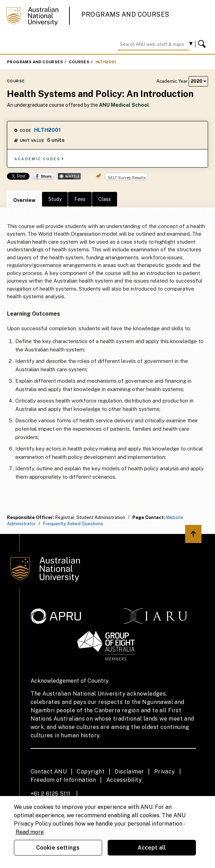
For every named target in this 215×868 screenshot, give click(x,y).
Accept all (152, 848)
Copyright (91, 772)
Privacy (165, 772)
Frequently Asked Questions (73, 524)
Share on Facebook (44, 176)
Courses (79, 62)
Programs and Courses (125, 14)
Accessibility (124, 780)
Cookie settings (58, 848)
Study (55, 199)
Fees (80, 199)
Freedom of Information (63, 780)
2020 (198, 81)
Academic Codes (39, 159)
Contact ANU (49, 772)
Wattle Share (69, 176)
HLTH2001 (106, 62)
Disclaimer (129, 772)
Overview (24, 200)
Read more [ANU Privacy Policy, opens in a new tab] (30, 832)
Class (105, 199)
